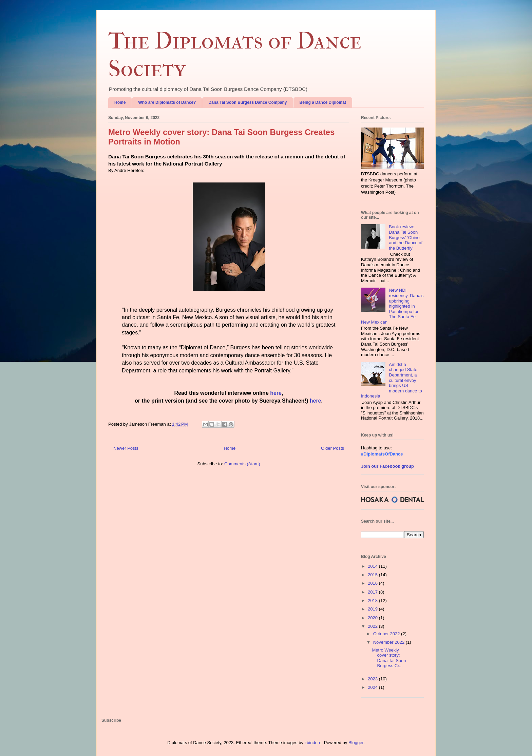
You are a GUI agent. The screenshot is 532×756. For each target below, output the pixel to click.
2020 (373, 618)
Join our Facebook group (387, 466)
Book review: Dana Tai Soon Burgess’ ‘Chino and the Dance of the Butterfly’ (406, 237)
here (276, 393)
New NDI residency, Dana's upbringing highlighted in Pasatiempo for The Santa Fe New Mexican (392, 306)
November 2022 (389, 642)
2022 (373, 626)
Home (120, 102)
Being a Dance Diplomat (323, 102)
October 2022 (387, 634)
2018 (373, 600)
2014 (373, 566)
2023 (373, 679)
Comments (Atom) (242, 464)
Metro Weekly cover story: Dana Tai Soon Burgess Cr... (389, 658)
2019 (373, 609)
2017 (373, 592)
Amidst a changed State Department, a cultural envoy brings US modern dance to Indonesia (392, 380)
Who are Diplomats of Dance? (167, 102)
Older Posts (332, 448)
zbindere (313, 743)
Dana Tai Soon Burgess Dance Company (248, 102)
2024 (373, 687)
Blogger (356, 743)
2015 (373, 575)
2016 (373, 583)
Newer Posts (126, 448)
